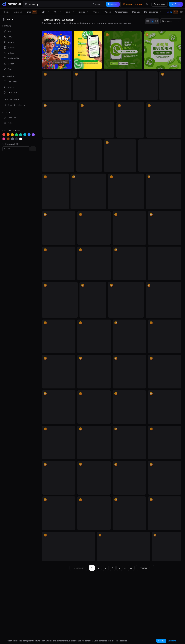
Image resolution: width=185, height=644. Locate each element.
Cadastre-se (160, 4)
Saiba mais (173, 641)
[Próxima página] (145, 568)
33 (131, 568)
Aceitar (161, 641)
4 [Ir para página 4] (113, 568)
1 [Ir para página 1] (92, 568)
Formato (98, 4)
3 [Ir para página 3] (106, 568)
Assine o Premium (133, 4)
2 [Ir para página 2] (99, 568)
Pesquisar (113, 4)
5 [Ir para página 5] (119, 568)
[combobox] (171, 21)
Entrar (176, 4)
